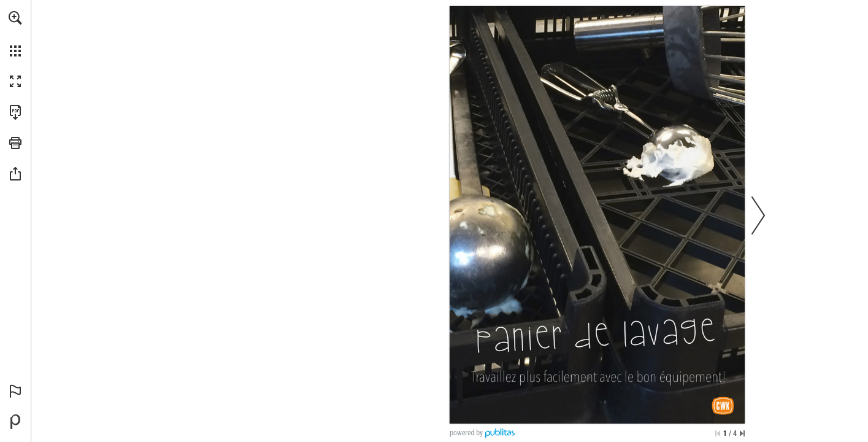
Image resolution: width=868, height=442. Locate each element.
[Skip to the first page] (718, 433)
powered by (466, 433)
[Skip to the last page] (742, 433)
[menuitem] (15, 34)
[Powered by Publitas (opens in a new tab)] (15, 422)
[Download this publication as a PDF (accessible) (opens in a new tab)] (15, 112)
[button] (15, 18)
